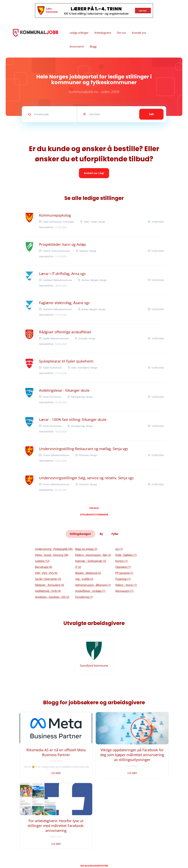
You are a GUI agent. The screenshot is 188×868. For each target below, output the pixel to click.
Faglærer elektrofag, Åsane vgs (64, 303)
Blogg (93, 47)
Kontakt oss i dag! (94, 173)
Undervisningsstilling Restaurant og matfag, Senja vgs (84, 449)
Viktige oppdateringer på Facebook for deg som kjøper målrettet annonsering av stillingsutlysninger (94, 759)
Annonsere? (77, 47)
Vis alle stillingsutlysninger (94, 509)
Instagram (66, 835)
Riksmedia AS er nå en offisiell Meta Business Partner (43, 754)
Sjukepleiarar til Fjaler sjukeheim (66, 361)
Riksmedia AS (35, 857)
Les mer (43, 772)
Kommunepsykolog (55, 215)
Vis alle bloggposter (94, 794)
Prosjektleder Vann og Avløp (62, 244)
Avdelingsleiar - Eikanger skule (64, 390)
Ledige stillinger (79, 33)
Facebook (65, 830)
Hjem (18, 830)
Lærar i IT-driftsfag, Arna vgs (62, 273)
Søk (151, 114)
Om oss (121, 33)
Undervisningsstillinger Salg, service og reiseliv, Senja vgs (86, 478)
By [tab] (101, 533)
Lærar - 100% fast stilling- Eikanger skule (73, 419)
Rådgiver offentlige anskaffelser (65, 332)
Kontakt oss (139, 33)
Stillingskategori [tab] (81, 533)
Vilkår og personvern (27, 846)
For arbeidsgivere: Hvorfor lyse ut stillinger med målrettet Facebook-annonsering (145, 756)
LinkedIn (65, 841)
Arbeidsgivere (103, 33)
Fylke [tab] (115, 533)
